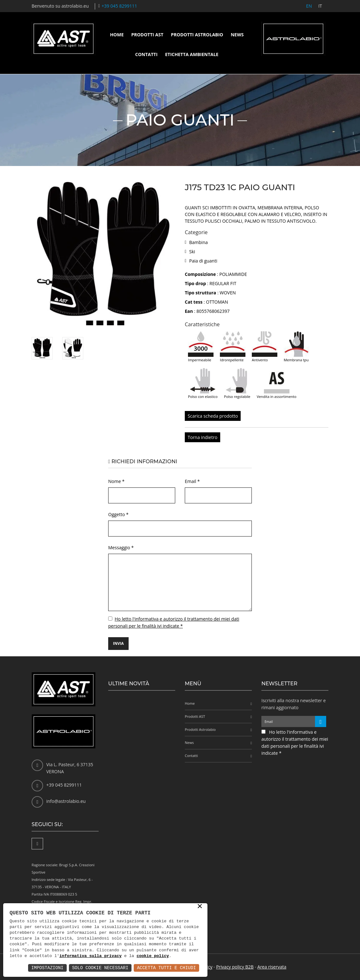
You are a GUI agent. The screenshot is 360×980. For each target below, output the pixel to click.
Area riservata (272, 967)
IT (320, 6)
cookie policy (153, 956)
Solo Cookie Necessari (100, 968)
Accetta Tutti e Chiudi (166, 968)
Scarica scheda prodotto (213, 416)
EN (309, 6)
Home (117, 35)
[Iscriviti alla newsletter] (321, 721)
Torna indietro (202, 437)
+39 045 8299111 (119, 6)
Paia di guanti (203, 261)
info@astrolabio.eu (66, 801)
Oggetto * (118, 514)
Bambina (199, 242)
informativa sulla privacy (90, 956)
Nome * (116, 481)
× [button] (200, 907)
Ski (192, 252)
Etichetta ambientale (192, 54)
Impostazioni (47, 968)
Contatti (146, 54)
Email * (192, 481)
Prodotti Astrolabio (197, 35)
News (237, 35)
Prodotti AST (147, 35)
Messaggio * (121, 548)
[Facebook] (37, 844)
